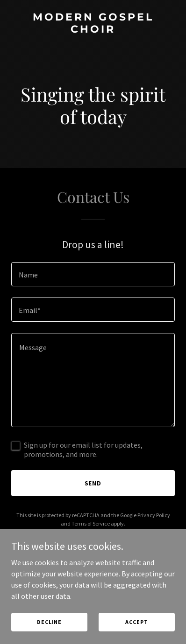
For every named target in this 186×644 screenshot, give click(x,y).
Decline (49, 622)
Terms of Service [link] (91, 523)
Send (93, 483)
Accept (136, 622)
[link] (93, 30)
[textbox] (93, 274)
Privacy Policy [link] (154, 515)
